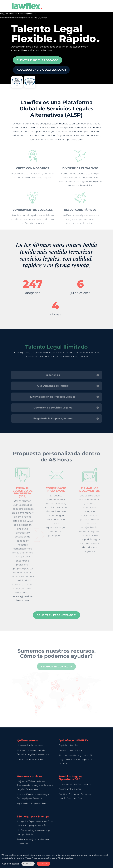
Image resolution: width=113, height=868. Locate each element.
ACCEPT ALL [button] (44, 864)
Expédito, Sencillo (68, 745)
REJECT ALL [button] (28, 864)
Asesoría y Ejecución (70, 789)
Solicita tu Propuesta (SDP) (57, 615)
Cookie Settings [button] (11, 864)
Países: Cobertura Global (30, 759)
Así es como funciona (70, 750)
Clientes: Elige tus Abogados (38, 59)
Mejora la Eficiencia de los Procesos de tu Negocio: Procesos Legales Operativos (35, 785)
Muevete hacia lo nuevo (30, 745)
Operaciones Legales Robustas (75, 784)
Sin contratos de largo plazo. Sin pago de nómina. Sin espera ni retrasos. (76, 759)
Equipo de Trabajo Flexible (31, 803)
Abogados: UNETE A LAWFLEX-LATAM (41, 69)
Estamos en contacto (56, 671)
